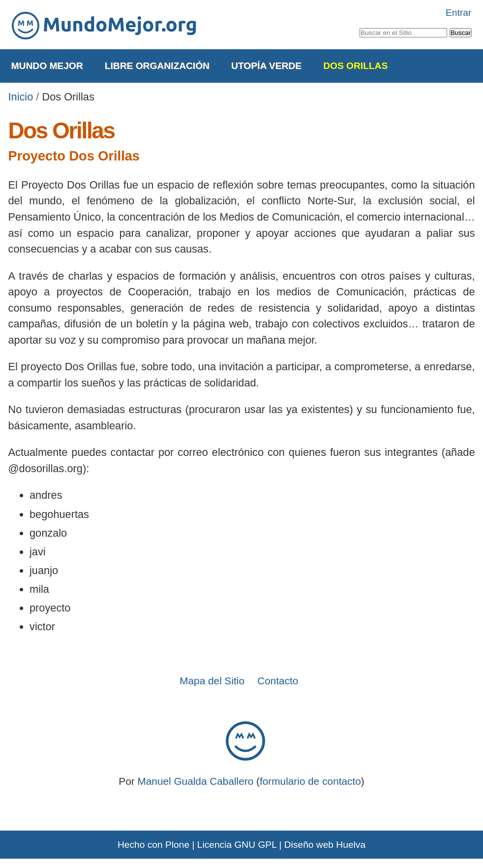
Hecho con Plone (153, 845)
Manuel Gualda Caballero (195, 781)
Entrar (458, 13)
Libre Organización (157, 66)
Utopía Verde (266, 66)
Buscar (359, 26)
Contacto (278, 681)
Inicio (21, 97)
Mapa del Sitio (212, 681)
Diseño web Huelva (325, 845)
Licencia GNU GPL (237, 845)
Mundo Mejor (47, 66)
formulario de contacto (310, 781)
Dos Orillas (355, 66)
